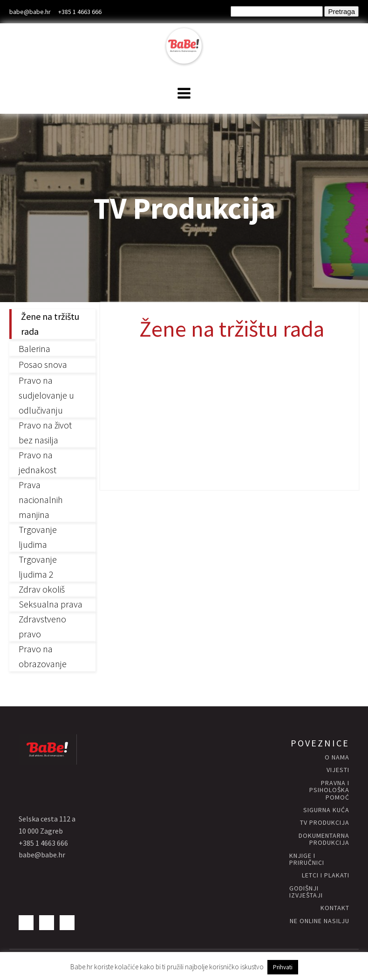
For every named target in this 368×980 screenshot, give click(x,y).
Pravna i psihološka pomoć (329, 790)
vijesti (338, 770)
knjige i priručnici (307, 859)
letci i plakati (326, 875)
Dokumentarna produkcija (324, 839)
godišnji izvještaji (306, 892)
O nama (337, 757)
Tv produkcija (325, 823)
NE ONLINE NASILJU (320, 921)
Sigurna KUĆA (326, 810)
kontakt (335, 908)
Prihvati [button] (283, 967)
